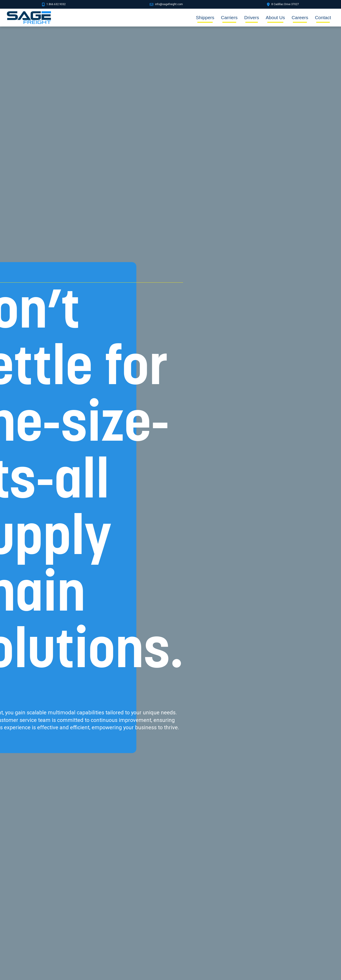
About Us (275, 17)
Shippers (205, 17)
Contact (323, 17)
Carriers (229, 17)
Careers (300, 17)
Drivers (252, 17)
